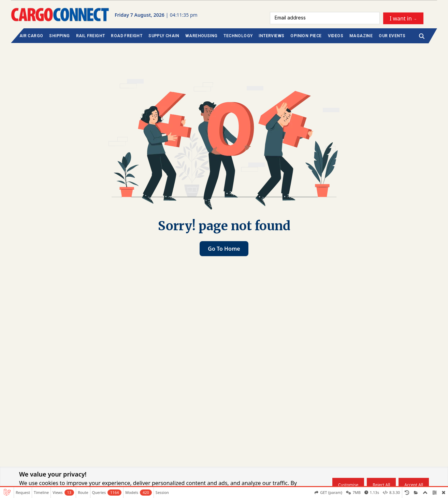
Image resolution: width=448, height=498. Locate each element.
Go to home (224, 249)
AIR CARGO (31, 36)
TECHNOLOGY (238, 36)
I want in (403, 18)
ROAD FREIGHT (127, 36)
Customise (348, 485)
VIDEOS (336, 36)
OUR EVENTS (392, 36)
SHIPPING (59, 36)
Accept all (414, 485)
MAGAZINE (361, 36)
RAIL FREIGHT (91, 36)
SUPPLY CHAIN (164, 36)
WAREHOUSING (201, 36)
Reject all (381, 485)
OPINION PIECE (306, 36)
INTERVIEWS (271, 36)
